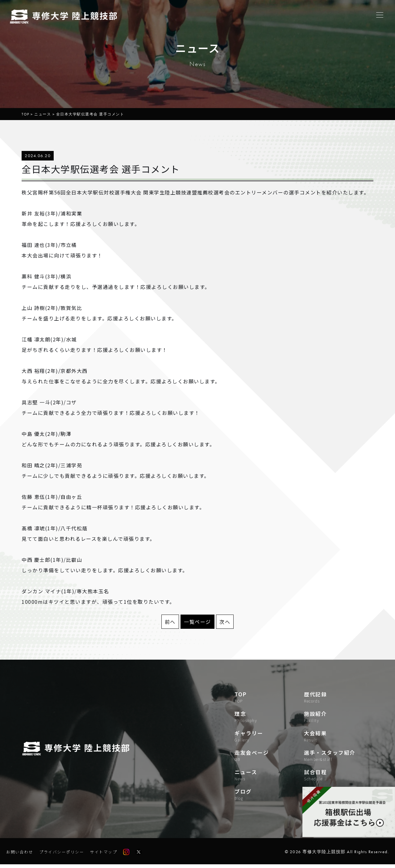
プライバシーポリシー (65, 855)
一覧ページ (197, 622)
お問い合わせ (21, 855)
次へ (225, 622)
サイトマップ (109, 855)
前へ (170, 622)
